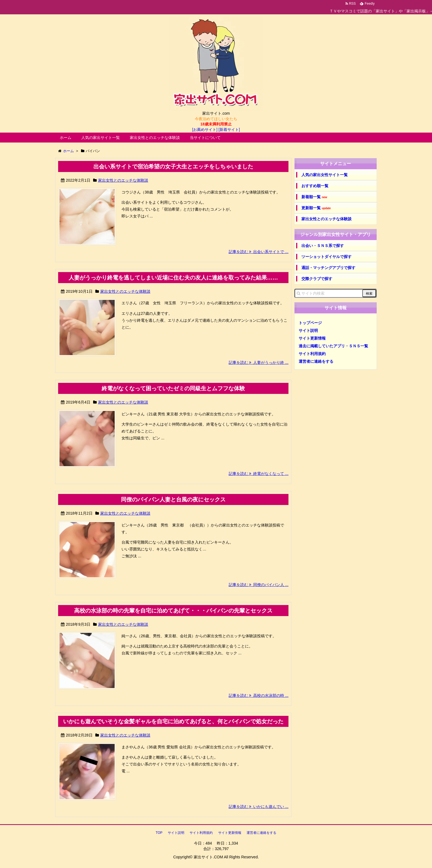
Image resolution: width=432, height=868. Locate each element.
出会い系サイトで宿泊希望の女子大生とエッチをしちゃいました (173, 166)
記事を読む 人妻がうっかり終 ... (259, 362)
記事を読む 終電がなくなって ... (259, 474)
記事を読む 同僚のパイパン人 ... (259, 585)
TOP (159, 833)
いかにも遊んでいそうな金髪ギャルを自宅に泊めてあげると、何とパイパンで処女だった (173, 721)
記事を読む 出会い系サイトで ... (259, 252)
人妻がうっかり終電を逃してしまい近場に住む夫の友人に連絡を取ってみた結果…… (173, 278)
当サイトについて (205, 138)
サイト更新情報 (312, 338)
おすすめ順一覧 (315, 186)
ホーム (66, 138)
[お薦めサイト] (205, 130)
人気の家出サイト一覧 (101, 138)
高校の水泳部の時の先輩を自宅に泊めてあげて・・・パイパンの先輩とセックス (173, 611)
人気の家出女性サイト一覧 (325, 175)
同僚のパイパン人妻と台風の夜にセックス (173, 499)
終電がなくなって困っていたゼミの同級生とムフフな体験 (173, 388)
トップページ (310, 323)
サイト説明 (308, 330)
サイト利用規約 (312, 354)
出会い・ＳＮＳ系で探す (323, 246)
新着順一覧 (314, 197)
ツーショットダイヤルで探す (326, 257)
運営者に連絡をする (316, 361)
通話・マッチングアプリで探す (328, 268)
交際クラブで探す (317, 279)
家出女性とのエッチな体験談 (155, 138)
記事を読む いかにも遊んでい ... (259, 807)
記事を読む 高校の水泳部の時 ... (259, 695)
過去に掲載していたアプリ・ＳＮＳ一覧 (333, 346)
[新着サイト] (229, 130)
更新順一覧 (316, 208)
